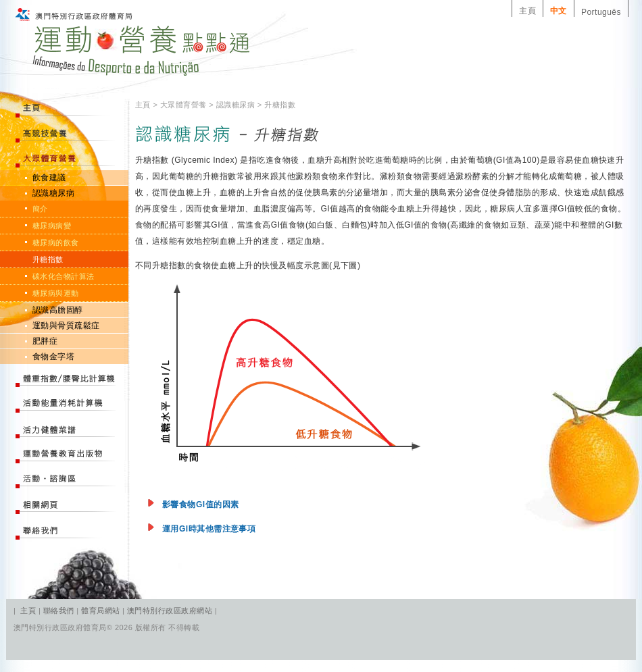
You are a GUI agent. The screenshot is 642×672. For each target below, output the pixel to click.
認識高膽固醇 (58, 310)
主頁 (527, 11)
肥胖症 (45, 341)
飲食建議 (49, 178)
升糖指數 (48, 259)
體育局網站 (100, 611)
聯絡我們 (60, 611)
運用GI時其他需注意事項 (209, 529)
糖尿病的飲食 (56, 242)
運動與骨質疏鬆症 (66, 326)
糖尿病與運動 (56, 293)
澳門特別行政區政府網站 (170, 611)
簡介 (40, 209)
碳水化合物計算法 (64, 276)
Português (601, 12)
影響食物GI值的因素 (200, 505)
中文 (559, 11)
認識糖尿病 (53, 193)
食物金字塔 (53, 357)
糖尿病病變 (52, 226)
